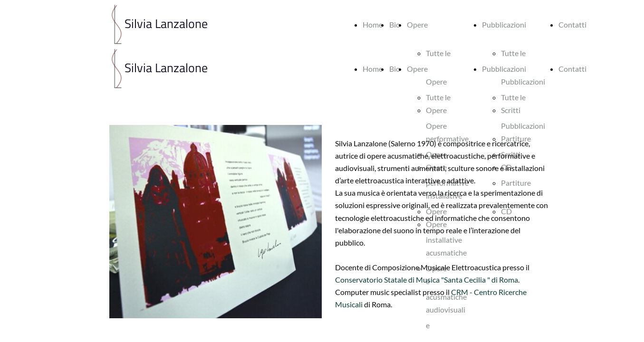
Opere (417, 24)
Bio (395, 24)
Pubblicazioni (504, 24)
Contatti (572, 24)
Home (373, 24)
